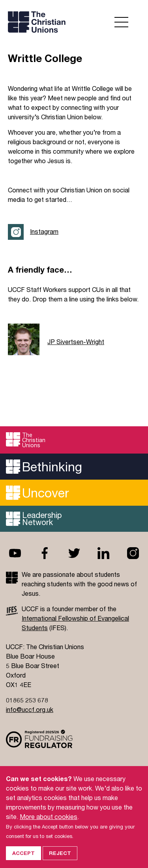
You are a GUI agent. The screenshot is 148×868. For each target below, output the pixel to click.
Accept (23, 858)
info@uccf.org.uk (30, 709)
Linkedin (103, 553)
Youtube (15, 553)
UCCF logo (73, 22)
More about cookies (49, 822)
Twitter (74, 553)
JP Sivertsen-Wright (76, 342)
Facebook (45, 553)
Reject (60, 858)
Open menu (121, 22)
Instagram (44, 231)
